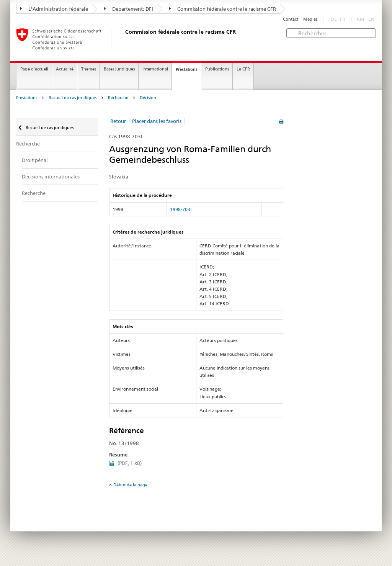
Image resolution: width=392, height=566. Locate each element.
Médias (310, 19)
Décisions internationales (51, 177)
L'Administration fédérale (54, 9)
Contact (291, 19)
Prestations (187, 69)
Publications (217, 69)
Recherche (118, 98)
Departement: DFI (129, 9)
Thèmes (89, 69)
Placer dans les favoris (157, 121)
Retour (118, 121)
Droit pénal (35, 160)
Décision (148, 98)
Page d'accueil (34, 69)
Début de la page (130, 485)
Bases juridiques (119, 69)
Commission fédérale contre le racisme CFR (223, 9)
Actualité (65, 69)
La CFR (243, 69)
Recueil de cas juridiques (73, 98)
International (155, 69)
